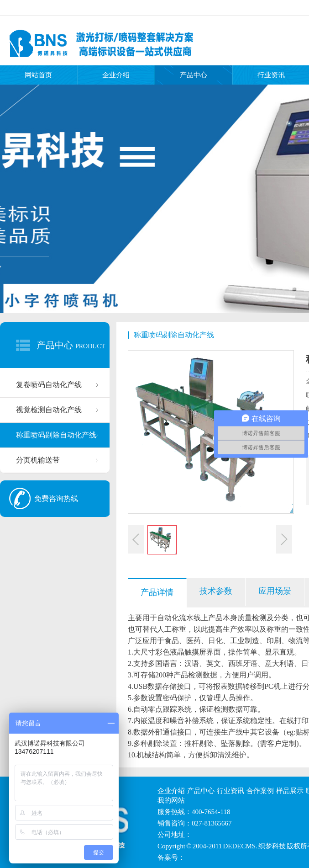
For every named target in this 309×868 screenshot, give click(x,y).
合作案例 (260, 791)
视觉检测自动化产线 (49, 410)
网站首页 (38, 75)
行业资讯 (230, 791)
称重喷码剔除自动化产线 (56, 435)
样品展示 (290, 791)
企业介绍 (116, 75)
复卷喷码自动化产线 (49, 385)
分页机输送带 (38, 460)
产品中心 (194, 75)
